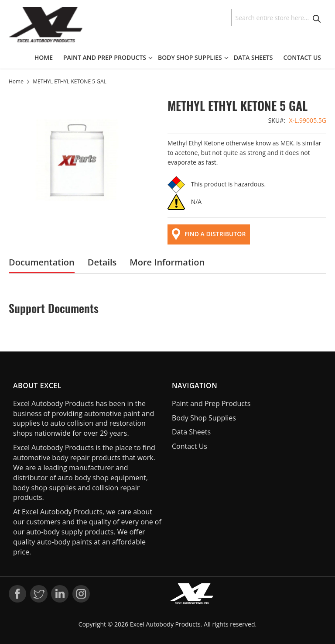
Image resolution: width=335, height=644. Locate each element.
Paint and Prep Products (211, 403)
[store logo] (46, 25)
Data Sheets (191, 432)
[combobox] (279, 17)
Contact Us (190, 446)
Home (16, 81)
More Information (167, 262)
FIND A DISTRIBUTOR (209, 234)
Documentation (42, 262)
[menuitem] (46, 58)
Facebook (17, 594)
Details (102, 262)
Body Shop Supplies (204, 418)
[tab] (42, 262)
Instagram (81, 594)
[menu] (180, 58)
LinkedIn (60, 594)
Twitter (39, 594)
